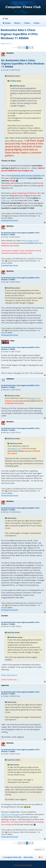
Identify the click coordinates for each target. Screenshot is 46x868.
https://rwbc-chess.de (9, 675)
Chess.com (6, 200)
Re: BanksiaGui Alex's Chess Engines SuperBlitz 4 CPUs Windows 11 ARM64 (23, 64)
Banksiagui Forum (32, 241)
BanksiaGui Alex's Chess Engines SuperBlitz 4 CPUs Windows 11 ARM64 (19, 34)
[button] (19, 48)
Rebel (9, 518)
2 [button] (24, 48)
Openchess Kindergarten (11, 814)
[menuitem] (5, 19)
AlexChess (11, 396)
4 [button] (30, 48)
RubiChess (11, 76)
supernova (11, 760)
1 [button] (22, 48)
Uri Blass (13, 81)
